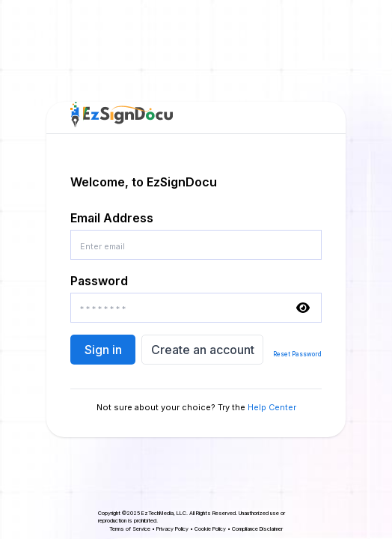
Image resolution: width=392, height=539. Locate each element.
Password (99, 281)
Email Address (112, 218)
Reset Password (297, 354)
